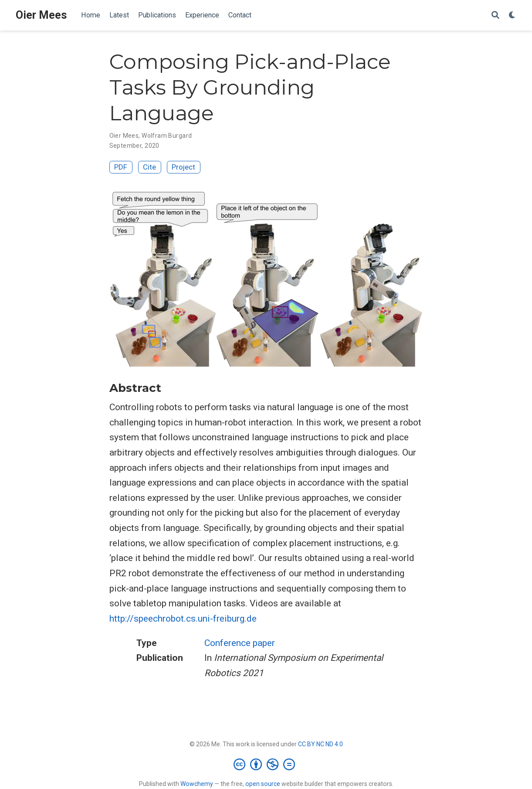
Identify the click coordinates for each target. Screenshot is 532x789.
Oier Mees (41, 15)
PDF (121, 167)
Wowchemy (197, 784)
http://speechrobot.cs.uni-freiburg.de (183, 619)
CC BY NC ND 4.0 (320, 744)
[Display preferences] (512, 15)
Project (183, 167)
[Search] (495, 15)
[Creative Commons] (266, 764)
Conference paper (240, 643)
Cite (149, 167)
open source (263, 784)
